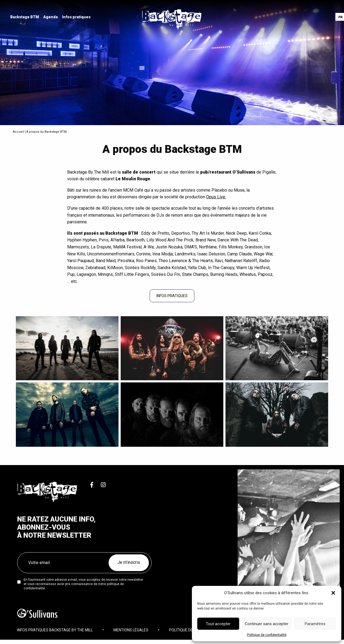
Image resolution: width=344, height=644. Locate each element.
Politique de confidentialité (267, 635)
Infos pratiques (77, 17)
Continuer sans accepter (267, 624)
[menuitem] (25, 17)
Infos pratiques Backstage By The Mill (55, 632)
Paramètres (315, 624)
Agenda (51, 17)
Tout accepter (218, 624)
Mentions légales (131, 632)
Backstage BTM (25, 17)
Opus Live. (216, 197)
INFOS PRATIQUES (172, 296)
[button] (333, 593)
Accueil (18, 132)
